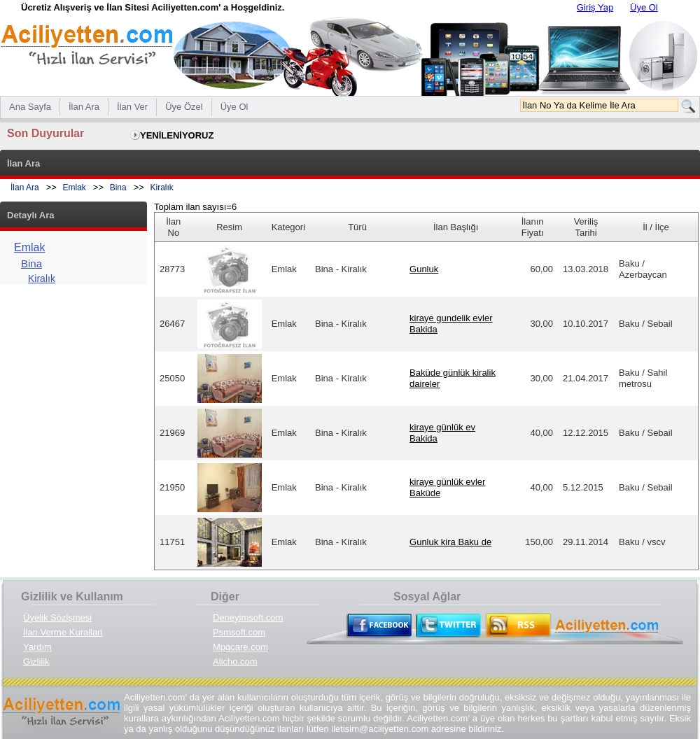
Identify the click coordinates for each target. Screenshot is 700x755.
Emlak (75, 188)
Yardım (37, 647)
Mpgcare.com (240, 647)
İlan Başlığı (456, 227)
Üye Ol (644, 7)
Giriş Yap (595, 7)
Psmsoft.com (239, 632)
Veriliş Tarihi (586, 227)
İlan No (173, 227)
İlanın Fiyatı (533, 227)
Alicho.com (235, 662)
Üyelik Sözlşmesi (57, 618)
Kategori (288, 227)
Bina (118, 188)
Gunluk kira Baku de (450, 542)
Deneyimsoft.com (248, 618)
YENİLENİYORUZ (177, 135)
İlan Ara (25, 188)
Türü (357, 227)
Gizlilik (36, 662)
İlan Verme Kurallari (63, 632)
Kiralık (161, 188)
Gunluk (424, 269)
